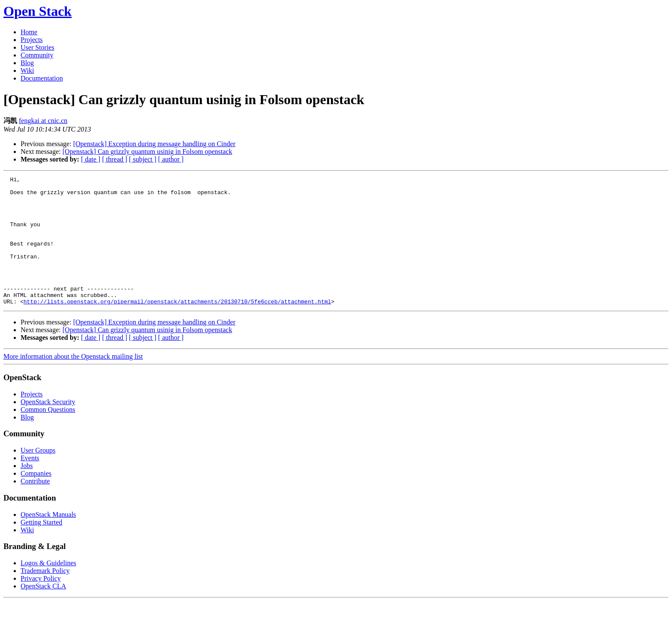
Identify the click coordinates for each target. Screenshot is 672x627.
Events (30, 484)
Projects (32, 40)
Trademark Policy (45, 596)
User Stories (37, 47)
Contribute (35, 507)
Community (37, 55)
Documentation (42, 78)
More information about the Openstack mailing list (73, 382)
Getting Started (41, 548)
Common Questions (48, 435)
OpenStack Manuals (48, 540)
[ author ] (171, 159)
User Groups (38, 476)
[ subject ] (143, 159)
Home (29, 32)
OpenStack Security (48, 427)
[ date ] (91, 159)
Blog (27, 63)
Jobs (27, 491)
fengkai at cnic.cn (43, 121)
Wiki (27, 70)
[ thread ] (115, 159)
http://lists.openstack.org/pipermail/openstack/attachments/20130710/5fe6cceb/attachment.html (177, 327)
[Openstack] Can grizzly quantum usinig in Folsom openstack (147, 151)
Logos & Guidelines (48, 589)
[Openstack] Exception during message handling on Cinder (154, 144)
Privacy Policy (41, 604)
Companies (36, 499)
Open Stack (37, 11)
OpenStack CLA (43, 612)
